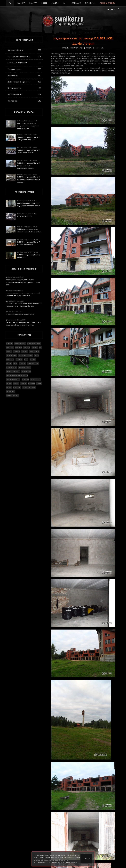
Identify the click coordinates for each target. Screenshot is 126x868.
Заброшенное (34, 351)
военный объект (24, 367)
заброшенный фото (13, 379)
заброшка (25, 379)
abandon (9, 343)
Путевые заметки (24, 94)
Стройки (66, 48)
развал (39, 383)
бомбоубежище (33, 363)
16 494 (96, 48)
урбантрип (17, 387)
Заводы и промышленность (24, 56)
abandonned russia (34, 343)
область (23, 383)
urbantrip (19, 347)
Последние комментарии (24, 269)
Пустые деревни (24, 88)
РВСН (26, 359)
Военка (9, 351)
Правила (33, 3)
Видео (44, 3)
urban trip (10, 347)
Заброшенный (11, 355)
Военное (17, 351)
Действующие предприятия (24, 82)
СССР (15, 363)
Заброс (24, 351)
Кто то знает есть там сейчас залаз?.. (21, 314)
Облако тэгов (24, 335)
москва (16, 383)
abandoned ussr (20, 343)
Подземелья (24, 75)
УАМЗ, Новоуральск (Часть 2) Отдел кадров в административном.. (29, 166)
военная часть (11, 367)
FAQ (65, 3)
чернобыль (10, 391)
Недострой (10, 359)
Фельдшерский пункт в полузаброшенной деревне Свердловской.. (28, 126)
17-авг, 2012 (77, 48)
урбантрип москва (29, 387)
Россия (33, 359)
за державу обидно (13, 371)
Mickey (87, 48)
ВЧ (40, 347)
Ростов (9, 363)
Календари (76, 3)
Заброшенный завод (26, 355)
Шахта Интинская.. (25, 216)
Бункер (35, 347)
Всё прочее (24, 101)
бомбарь (22, 363)
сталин (9, 387)
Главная (21, 3)
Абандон (27, 347)
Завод (37, 355)
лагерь (9, 383)
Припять (19, 359)
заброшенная (26, 371)
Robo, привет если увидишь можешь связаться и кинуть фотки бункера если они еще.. (23, 282)
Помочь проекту (107, 3)
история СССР (36, 379)
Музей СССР (90, 3)
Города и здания (24, 69)
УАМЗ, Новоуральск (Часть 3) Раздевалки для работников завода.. (29, 179)
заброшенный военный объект (17, 375)
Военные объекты (24, 50)
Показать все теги (12, 395)
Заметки (55, 3)
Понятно (87, 859)
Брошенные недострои (24, 63)
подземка (31, 383)
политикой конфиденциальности (47, 860)
